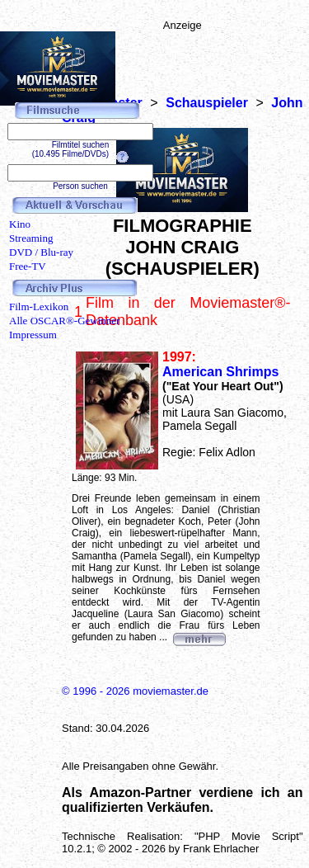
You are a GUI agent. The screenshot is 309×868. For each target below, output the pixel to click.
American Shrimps (220, 372)
